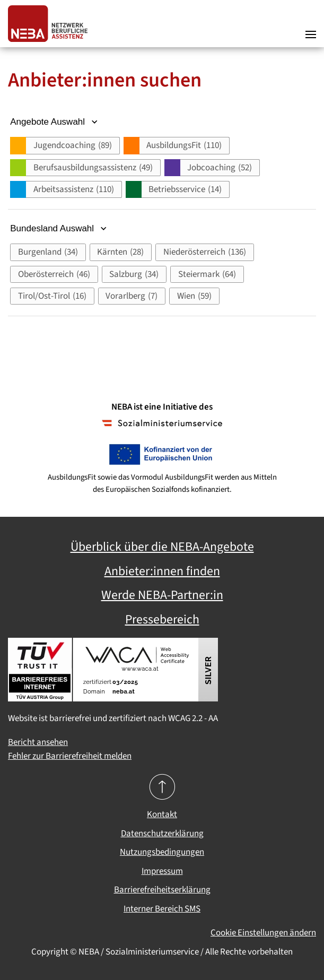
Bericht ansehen (38, 742)
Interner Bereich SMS (162, 909)
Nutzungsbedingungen (162, 852)
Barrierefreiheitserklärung (162, 890)
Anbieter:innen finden (162, 571)
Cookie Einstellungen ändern (263, 933)
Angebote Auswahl (55, 122)
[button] (311, 24)
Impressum (162, 871)
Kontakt (162, 814)
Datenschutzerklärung (162, 834)
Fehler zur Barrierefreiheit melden (70, 756)
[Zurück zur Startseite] (50, 24)
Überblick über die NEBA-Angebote (162, 547)
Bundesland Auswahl (59, 228)
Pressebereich (162, 620)
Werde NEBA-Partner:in (162, 595)
